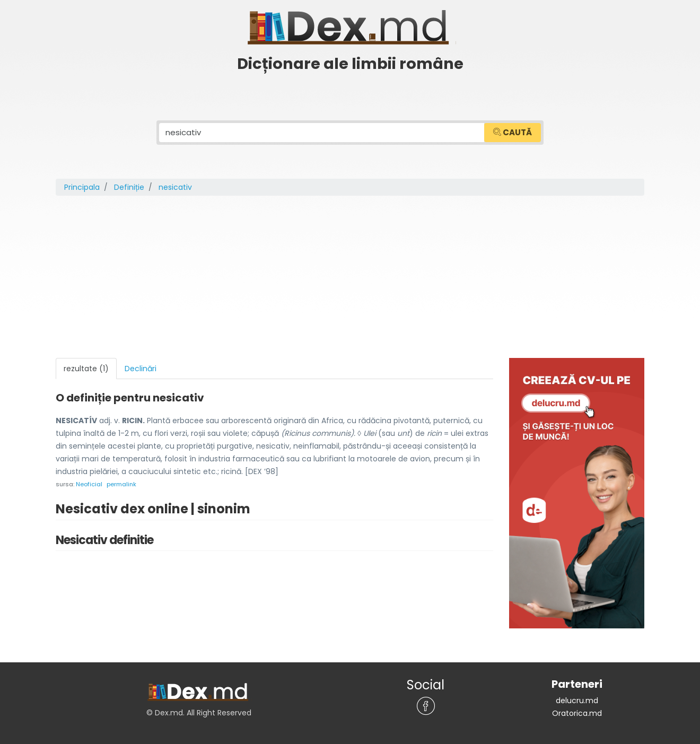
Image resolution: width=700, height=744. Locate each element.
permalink (121, 484)
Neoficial (89, 484)
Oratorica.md (577, 713)
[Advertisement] (350, 278)
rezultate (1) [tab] (86, 369)
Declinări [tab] (141, 369)
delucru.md (577, 701)
